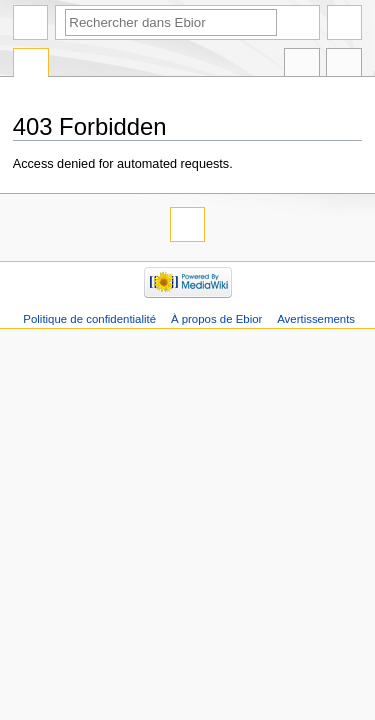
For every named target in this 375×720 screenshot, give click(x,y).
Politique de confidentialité (89, 319)
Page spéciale (31, 65)
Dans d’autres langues (302, 65)
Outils (344, 65)
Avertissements (316, 319)
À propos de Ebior (216, 319)
